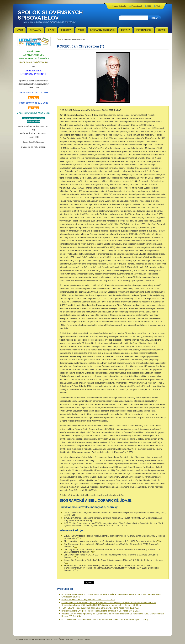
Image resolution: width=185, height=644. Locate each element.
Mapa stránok (137, 6)
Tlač (158, 6)
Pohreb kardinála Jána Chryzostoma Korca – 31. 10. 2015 (88, 600)
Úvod (59, 39)
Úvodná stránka (120, 6)
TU (79, 538)
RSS (149, 6)
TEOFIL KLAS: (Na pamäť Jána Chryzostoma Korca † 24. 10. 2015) (100, 608)
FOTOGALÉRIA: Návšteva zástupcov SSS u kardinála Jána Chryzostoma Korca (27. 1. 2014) (105, 619)
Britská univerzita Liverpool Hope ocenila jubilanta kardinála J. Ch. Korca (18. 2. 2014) (101, 611)
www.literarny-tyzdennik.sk (34, 62)
